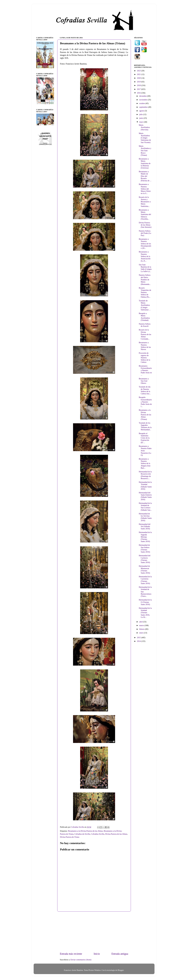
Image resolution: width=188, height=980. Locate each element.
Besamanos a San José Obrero (144, 381)
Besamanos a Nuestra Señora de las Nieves (145, 346)
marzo (142, 625)
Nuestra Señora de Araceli (145, 325)
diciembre (143, 96)
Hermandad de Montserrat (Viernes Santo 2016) (144, 569)
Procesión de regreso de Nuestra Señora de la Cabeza (144, 358)
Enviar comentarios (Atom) (81, 960)
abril (141, 622)
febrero (142, 629)
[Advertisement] (94, 932)
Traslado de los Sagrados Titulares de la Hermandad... (145, 426)
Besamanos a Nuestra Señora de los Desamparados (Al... (145, 244)
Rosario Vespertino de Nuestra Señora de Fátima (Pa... (145, 292)
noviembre (144, 100)
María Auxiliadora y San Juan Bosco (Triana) (145, 151)
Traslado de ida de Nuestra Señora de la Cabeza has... (145, 390)
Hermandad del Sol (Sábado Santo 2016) (145, 526)
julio (141, 114)
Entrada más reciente (71, 954)
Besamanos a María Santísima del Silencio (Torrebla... (145, 214)
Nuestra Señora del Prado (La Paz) (145, 233)
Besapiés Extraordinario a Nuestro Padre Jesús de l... (145, 402)
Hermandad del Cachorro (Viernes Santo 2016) (145, 559)
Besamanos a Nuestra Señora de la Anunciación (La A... (145, 256)
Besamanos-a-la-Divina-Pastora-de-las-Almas (85, 831)
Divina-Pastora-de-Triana (70, 837)
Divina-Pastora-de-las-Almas (116, 834)
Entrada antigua (120, 954)
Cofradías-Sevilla (98, 834)
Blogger (121, 970)
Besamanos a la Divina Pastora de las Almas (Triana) (145, 415)
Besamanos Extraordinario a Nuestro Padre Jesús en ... (145, 370)
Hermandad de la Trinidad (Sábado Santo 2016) (145, 486)
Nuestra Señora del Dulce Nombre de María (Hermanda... (145, 280)
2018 (139, 85)
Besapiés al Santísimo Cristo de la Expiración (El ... (144, 438)
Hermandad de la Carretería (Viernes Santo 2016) (145, 580)
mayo (142, 122)
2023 (139, 71)
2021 (139, 74)
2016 (139, 93)
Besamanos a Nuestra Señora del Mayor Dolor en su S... (145, 189)
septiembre (144, 107)
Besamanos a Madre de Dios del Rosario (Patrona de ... (145, 176)
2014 (139, 641)
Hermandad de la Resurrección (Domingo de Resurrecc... (145, 475)
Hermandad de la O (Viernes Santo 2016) (145, 602)
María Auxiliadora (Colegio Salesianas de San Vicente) (145, 138)
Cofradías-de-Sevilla (82, 834)
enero (142, 633)
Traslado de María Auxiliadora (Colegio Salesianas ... (145, 305)
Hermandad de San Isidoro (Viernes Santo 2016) (144, 548)
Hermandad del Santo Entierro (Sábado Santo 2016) (145, 496)
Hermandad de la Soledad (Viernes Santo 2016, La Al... (145, 613)
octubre (142, 103)
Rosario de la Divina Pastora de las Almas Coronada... (145, 334)
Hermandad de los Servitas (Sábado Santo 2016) (145, 517)
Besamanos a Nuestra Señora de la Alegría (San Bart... (145, 463)
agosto (142, 111)
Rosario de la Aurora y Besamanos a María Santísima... (145, 202)
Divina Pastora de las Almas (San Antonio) (145, 225)
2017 (139, 89)
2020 (139, 78)
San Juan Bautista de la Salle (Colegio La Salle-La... (145, 268)
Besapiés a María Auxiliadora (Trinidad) (144, 317)
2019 (139, 82)
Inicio (97, 954)
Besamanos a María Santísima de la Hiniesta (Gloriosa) (145, 163)
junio (141, 118)
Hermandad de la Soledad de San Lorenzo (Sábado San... (145, 507)
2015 (139, 637)
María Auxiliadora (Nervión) (144, 127)
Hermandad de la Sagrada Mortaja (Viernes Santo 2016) (145, 537)
